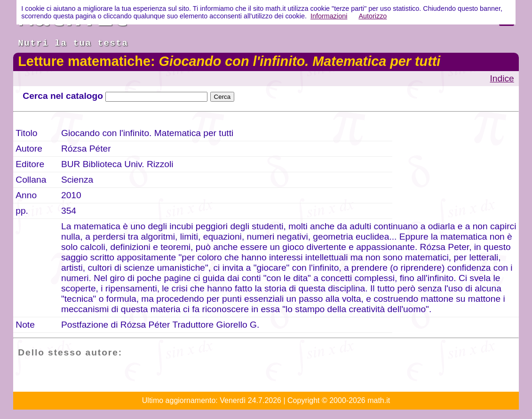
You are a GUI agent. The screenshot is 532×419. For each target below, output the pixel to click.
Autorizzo (373, 16)
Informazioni (329, 16)
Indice (502, 78)
